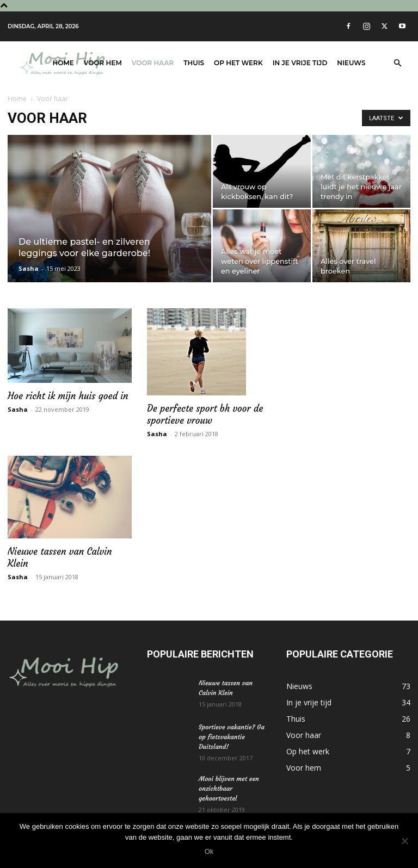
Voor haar (153, 63)
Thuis (194, 63)
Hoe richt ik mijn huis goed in (68, 396)
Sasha (29, 268)
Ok (209, 851)
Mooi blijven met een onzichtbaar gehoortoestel (229, 788)
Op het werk (238, 63)
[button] (397, 63)
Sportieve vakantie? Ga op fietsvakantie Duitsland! (232, 737)
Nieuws (351, 63)
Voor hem (103, 63)
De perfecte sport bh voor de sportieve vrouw (205, 414)
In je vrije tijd (300, 63)
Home (63, 63)
